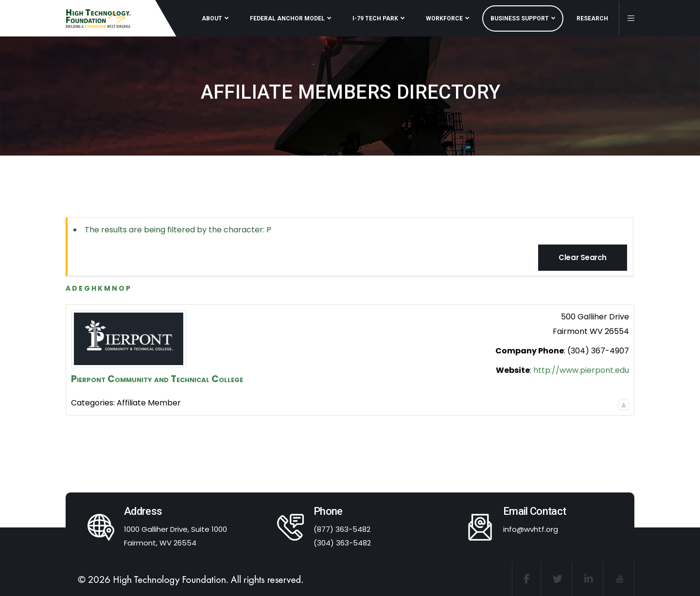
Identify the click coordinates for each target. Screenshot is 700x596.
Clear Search (583, 257)
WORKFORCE (444, 18)
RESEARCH (592, 18)
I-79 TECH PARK (375, 18)
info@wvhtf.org (531, 529)
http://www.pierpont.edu (581, 370)
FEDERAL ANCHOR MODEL (287, 18)
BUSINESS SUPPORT (520, 18)
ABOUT (212, 18)
